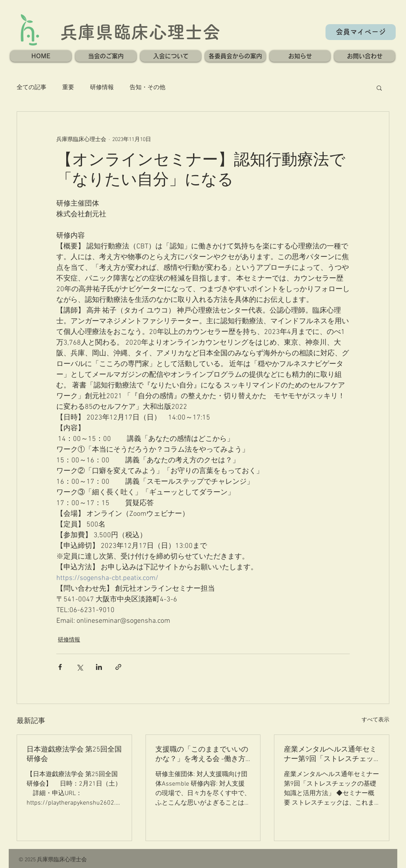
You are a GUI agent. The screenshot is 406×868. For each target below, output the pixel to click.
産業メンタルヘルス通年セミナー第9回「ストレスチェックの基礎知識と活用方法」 (330, 754)
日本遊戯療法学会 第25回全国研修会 (74, 754)
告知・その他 (147, 88)
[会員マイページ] (361, 32)
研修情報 (102, 88)
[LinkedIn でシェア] (99, 667)
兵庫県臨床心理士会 (140, 32)
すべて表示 (375, 720)
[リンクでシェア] (118, 667)
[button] (106, 56)
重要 (68, 88)
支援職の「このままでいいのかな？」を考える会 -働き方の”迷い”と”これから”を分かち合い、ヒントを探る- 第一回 (203, 754)
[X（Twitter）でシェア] (79, 667)
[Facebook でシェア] (60, 667)
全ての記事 (32, 88)
